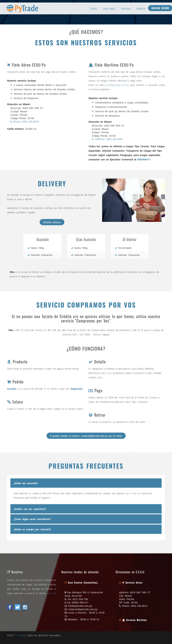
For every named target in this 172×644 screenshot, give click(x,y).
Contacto (141, 8)
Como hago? (109, 8)
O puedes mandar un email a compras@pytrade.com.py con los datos (86, 436)
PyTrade (21, 635)
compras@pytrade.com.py (83, 609)
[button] (81, 582)
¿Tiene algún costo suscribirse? (32, 519)
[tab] (86, 483)
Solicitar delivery (52, 222)
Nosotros (15, 572)
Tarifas (94, 8)
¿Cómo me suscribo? (26, 483)
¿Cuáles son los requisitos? (30, 509)
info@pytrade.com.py (118, 85)
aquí (127, 493)
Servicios (126, 8)
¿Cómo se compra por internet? (32, 529)
